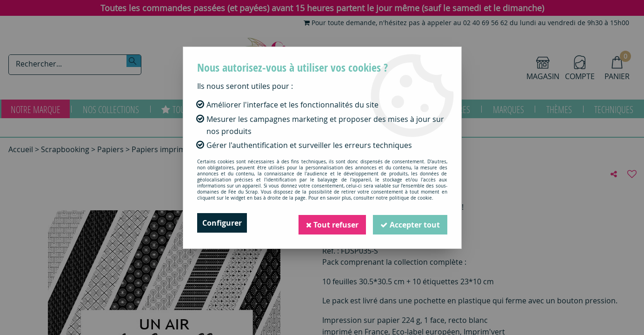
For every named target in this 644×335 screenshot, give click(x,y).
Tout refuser (332, 223)
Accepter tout (410, 223)
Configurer (222, 223)
